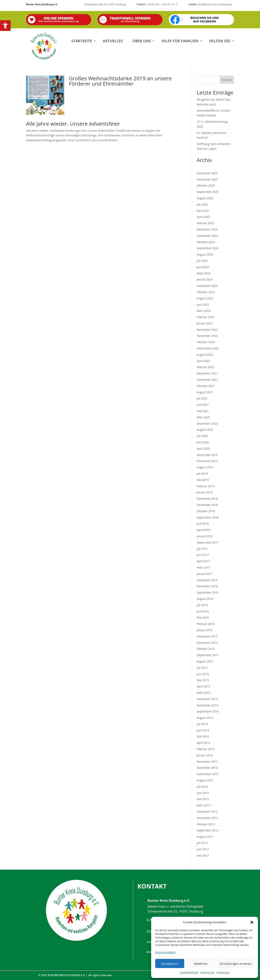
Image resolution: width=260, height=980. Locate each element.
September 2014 (208, 711)
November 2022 (207, 336)
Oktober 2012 (206, 824)
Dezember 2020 (207, 424)
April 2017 (203, 561)
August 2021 (205, 392)
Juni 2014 (203, 730)
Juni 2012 (203, 849)
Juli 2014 (202, 724)
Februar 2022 (205, 367)
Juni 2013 (203, 793)
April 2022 (203, 361)
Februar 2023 (205, 317)
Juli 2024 (202, 261)
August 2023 (205, 298)
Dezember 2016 (207, 580)
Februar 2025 (205, 223)
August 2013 (205, 780)
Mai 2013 (203, 799)
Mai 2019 (203, 480)
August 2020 (205, 430)
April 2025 (203, 217)
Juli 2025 (202, 204)
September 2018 (208, 517)
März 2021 (204, 417)
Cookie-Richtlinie (189, 972)
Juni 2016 (203, 611)
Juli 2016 (202, 605)
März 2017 (204, 567)
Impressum (223, 972)
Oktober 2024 (206, 242)
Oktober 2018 (206, 511)
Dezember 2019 (207, 455)
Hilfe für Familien (180, 41)
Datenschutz (208, 972)
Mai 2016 (203, 617)
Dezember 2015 (207, 636)
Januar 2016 (205, 630)
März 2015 (204, 693)
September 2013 (208, 774)
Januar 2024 (205, 279)
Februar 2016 (205, 624)
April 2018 (203, 530)
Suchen (227, 80)
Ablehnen (201, 964)
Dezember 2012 (207, 812)
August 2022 (205, 355)
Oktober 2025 (206, 185)
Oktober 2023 (206, 292)
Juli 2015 (202, 668)
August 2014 (205, 718)
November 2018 (207, 505)
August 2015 (205, 661)
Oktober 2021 (206, 386)
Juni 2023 (203, 305)
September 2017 (208, 542)
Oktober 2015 (206, 649)
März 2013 (204, 805)
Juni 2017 (203, 555)
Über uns (142, 41)
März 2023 (204, 311)
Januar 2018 (205, 536)
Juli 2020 (202, 436)
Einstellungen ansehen (236, 964)
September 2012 (208, 830)
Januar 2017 (205, 574)
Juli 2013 (202, 787)
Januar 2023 (205, 323)
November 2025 (207, 179)
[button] (5, 26)
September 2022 (208, 348)
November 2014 (207, 705)
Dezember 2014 (207, 699)
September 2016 (208, 592)
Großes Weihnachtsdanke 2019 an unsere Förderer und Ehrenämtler (120, 81)
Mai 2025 (203, 211)
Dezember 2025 (207, 173)
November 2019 (207, 461)
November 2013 (207, 768)
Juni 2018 (203, 524)
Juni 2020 (203, 442)
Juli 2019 (202, 474)
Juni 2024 (203, 267)
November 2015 (207, 643)
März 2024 (204, 273)
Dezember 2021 (207, 373)
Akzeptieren (170, 964)
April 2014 (203, 743)
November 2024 (207, 236)
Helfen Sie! (220, 41)
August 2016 (205, 599)
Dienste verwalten (165, 952)
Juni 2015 (203, 674)
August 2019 (205, 467)
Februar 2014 (205, 749)
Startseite (82, 41)
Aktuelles (113, 41)
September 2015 (208, 655)
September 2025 (208, 192)
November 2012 (207, 818)
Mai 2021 (203, 411)
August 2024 (205, 254)
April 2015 (203, 686)
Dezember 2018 (207, 499)
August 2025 (205, 198)
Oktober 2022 (206, 342)
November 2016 (207, 586)
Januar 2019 (205, 492)
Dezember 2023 (207, 286)
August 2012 (205, 837)
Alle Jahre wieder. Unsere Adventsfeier (73, 124)
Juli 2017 (202, 549)
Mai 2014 (203, 736)
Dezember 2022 (207, 330)
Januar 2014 (205, 755)
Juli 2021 (202, 398)
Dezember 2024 (207, 229)
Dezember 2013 (207, 762)
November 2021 (207, 380)
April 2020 (203, 449)
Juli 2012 (202, 843)
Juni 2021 (203, 405)
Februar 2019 (205, 486)
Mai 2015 (203, 680)
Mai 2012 (203, 855)
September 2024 (208, 248)
